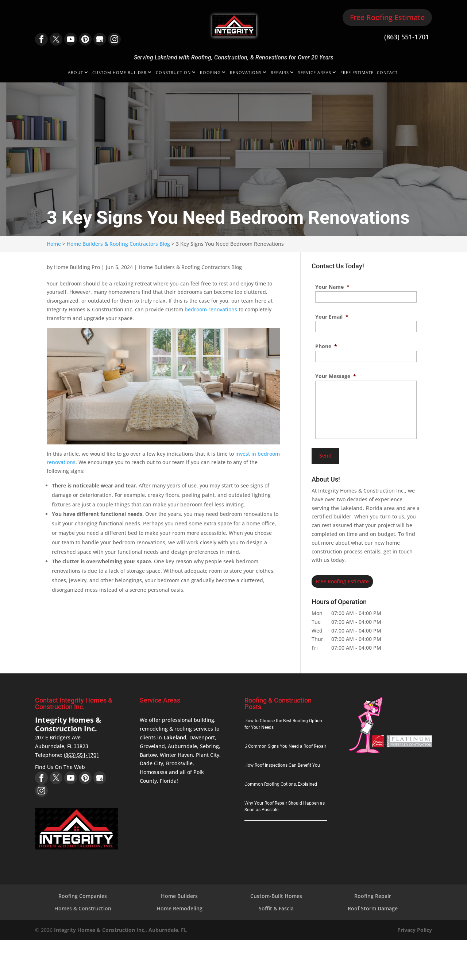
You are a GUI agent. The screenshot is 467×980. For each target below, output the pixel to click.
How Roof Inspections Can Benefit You (282, 764)
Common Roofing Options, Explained (281, 783)
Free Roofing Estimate (387, 17)
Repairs (280, 73)
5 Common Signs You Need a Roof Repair (285, 745)
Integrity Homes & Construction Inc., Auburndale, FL (120, 928)
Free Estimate (357, 73)
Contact (387, 73)
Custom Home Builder (119, 73)
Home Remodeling (180, 907)
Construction (173, 73)
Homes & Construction (83, 907)
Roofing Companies (83, 895)
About (76, 73)
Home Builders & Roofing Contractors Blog (190, 267)
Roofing (210, 73)
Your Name (332, 287)
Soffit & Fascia (276, 907)
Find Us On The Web (60, 766)
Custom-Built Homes (276, 895)
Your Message (336, 376)
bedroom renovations (211, 309)
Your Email (332, 317)
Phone (326, 346)
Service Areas (315, 73)
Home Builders (179, 895)
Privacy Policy (415, 928)
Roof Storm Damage (373, 907)
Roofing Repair (373, 895)
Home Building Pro (77, 267)
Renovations (246, 73)
